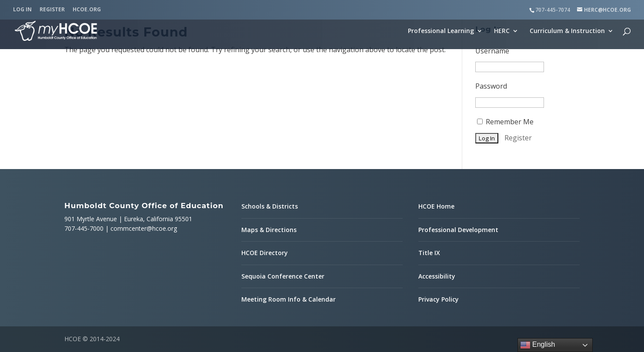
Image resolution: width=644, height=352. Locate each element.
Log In (22, 10)
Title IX (429, 253)
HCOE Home (436, 206)
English (538, 345)
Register (52, 10)
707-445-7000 (84, 228)
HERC (502, 31)
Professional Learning (441, 31)
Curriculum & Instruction (567, 31)
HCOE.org (87, 10)
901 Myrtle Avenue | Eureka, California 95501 (128, 219)
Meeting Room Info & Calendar (289, 299)
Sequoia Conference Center (283, 276)
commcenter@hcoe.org (144, 228)
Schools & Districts (270, 206)
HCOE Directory (265, 253)
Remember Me (505, 122)
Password (491, 86)
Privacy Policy (439, 299)
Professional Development (458, 230)
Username (492, 51)
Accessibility (437, 276)
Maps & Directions (269, 230)
